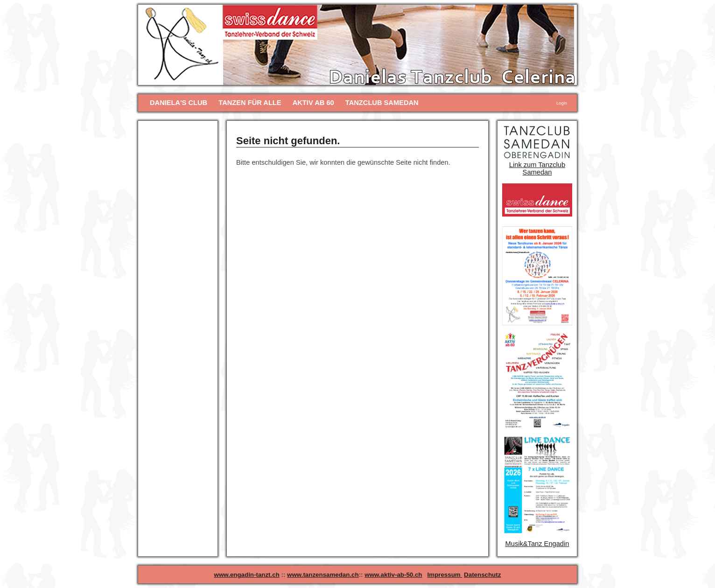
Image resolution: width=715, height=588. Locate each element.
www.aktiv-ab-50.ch (393, 575)
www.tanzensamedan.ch (323, 575)
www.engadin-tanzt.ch (247, 575)
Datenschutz (482, 575)
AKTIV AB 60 (313, 103)
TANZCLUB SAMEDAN (382, 103)
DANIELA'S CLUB (179, 103)
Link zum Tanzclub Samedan (537, 168)
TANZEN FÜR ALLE (250, 103)
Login (562, 103)
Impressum (445, 575)
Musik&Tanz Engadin (537, 544)
